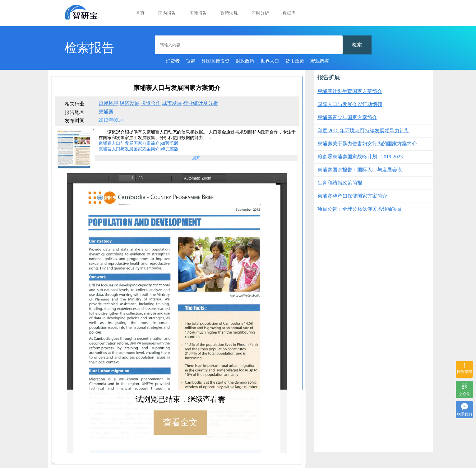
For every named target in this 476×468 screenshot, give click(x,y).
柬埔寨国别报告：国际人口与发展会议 (360, 170)
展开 (196, 158)
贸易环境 (109, 103)
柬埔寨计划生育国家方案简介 (350, 91)
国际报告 (198, 13)
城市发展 (172, 103)
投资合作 (151, 103)
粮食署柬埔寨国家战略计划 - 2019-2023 (360, 157)
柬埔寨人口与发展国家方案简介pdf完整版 (139, 149)
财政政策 (245, 61)
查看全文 (180, 422)
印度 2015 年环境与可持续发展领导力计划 (363, 131)
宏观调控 (320, 61)
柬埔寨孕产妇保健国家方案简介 (352, 196)
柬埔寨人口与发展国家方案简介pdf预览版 (139, 143)
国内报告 (167, 13)
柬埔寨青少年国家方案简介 (347, 117)
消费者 (173, 61)
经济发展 (130, 103)
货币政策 (295, 61)
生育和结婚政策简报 (340, 183)
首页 (140, 13)
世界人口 (270, 61)
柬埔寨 (106, 112)
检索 (357, 45)
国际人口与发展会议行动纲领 (350, 104)
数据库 (289, 13)
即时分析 (260, 13)
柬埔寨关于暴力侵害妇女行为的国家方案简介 (367, 144)
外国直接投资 (215, 61)
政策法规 (229, 13)
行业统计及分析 (201, 103)
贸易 (191, 61)
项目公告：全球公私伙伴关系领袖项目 (360, 209)
